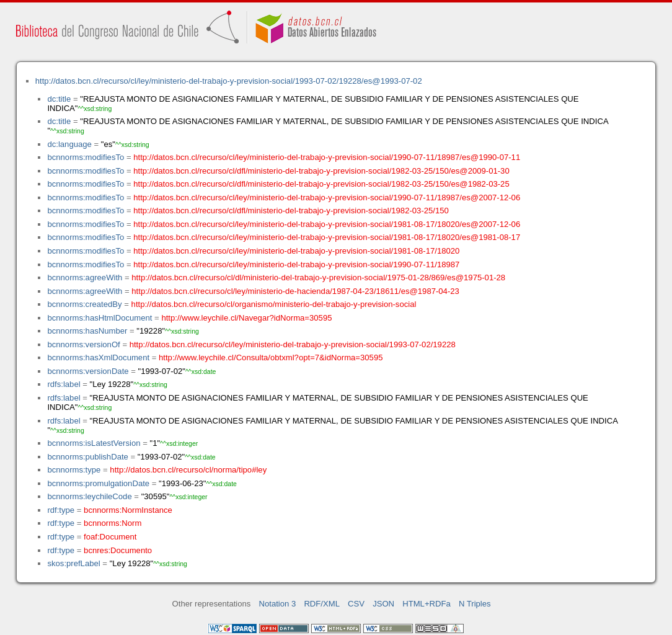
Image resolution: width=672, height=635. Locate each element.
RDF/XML (322, 604)
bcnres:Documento (118, 550)
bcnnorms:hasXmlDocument (98, 357)
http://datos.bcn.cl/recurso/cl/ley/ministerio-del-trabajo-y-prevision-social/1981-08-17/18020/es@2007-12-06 (327, 224)
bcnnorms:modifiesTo (86, 157)
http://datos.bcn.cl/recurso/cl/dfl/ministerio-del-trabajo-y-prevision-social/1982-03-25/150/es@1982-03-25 (321, 184)
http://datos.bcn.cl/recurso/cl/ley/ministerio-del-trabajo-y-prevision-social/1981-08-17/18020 (296, 251)
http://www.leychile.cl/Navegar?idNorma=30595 (246, 318)
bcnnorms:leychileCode (89, 496)
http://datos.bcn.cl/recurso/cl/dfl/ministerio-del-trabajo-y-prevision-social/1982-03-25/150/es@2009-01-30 (321, 171)
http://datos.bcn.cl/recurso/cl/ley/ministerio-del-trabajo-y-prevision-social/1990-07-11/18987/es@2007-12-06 (327, 198)
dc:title (59, 99)
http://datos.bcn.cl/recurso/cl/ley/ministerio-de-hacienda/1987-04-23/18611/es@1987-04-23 (295, 291)
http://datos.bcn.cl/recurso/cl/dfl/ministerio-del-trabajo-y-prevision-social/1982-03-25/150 (291, 211)
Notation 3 (278, 604)
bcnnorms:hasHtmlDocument (99, 318)
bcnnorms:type (74, 470)
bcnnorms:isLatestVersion (94, 443)
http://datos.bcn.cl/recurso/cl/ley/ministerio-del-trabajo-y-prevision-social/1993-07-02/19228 (293, 344)
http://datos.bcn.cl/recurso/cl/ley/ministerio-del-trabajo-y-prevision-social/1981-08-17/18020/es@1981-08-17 (327, 237)
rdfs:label (64, 384)
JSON (383, 604)
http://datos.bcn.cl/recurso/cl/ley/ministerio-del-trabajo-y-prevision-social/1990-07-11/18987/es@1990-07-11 (327, 157)
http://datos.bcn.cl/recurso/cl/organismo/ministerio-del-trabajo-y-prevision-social (274, 304)
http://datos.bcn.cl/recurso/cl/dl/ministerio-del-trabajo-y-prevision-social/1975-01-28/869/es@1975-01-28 (318, 278)
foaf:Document (110, 537)
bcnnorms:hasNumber (87, 331)
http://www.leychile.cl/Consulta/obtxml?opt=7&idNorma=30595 (271, 357)
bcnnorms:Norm (113, 523)
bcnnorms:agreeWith (85, 278)
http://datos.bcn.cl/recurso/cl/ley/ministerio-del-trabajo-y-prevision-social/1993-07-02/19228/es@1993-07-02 (229, 81)
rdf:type (61, 510)
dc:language (69, 144)
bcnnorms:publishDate (87, 457)
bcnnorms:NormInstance (128, 510)
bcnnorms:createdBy (84, 304)
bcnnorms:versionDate (88, 371)
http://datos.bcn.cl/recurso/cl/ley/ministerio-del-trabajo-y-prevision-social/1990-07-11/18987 (296, 264)
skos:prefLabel (73, 563)
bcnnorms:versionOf (83, 344)
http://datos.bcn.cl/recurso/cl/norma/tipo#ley (188, 470)
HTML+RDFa (427, 604)
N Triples (475, 604)
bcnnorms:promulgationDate (98, 483)
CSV (356, 604)
